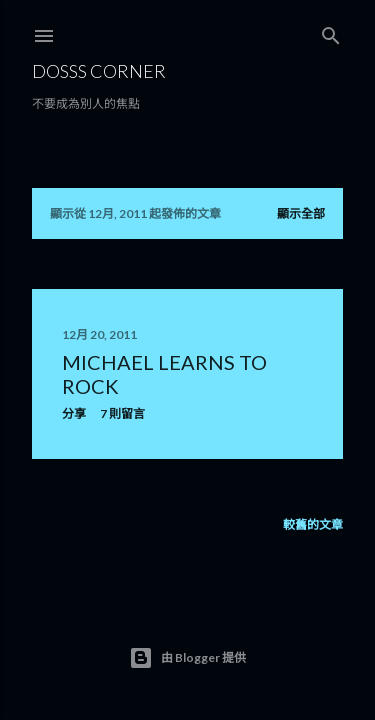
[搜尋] (331, 31)
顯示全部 (301, 213)
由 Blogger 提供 (187, 658)
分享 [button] (74, 413)
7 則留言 (122, 413)
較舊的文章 (313, 524)
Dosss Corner (99, 71)
